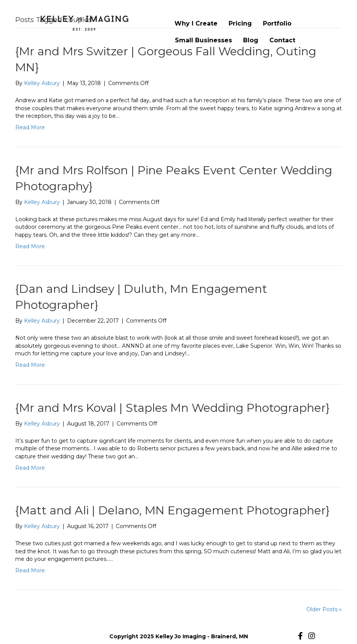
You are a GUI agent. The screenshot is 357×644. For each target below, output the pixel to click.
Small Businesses (203, 40)
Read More (30, 127)
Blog (251, 40)
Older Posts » (324, 609)
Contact (282, 40)
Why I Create (196, 23)
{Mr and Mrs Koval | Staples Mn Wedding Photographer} (172, 408)
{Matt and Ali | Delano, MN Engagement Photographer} (172, 510)
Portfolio (277, 23)
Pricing (240, 23)
